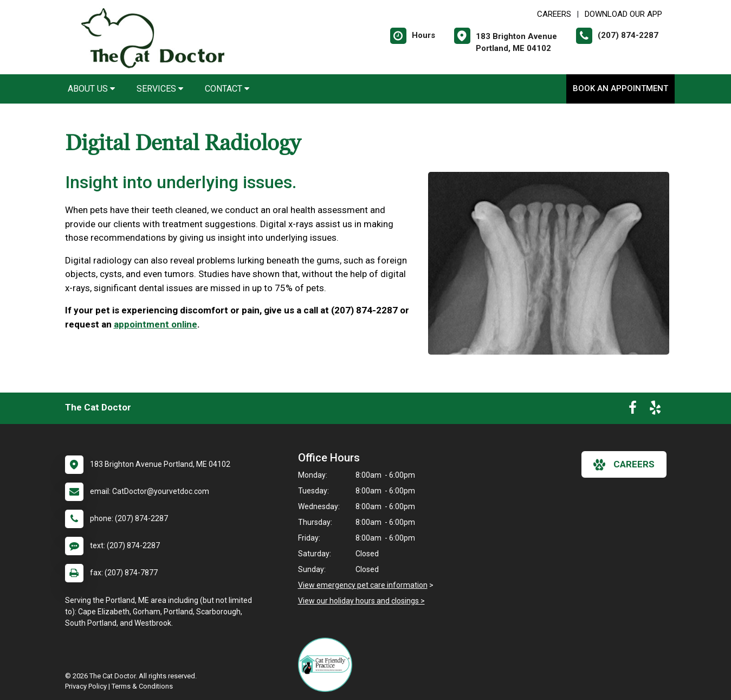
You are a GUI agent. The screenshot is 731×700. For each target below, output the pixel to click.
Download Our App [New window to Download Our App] (623, 14)
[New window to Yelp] (655, 410)
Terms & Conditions (142, 686)
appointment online (156, 324)
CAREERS (554, 14)
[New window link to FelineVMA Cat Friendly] (328, 665)
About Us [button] (91, 89)
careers (624, 465)
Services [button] (160, 89)
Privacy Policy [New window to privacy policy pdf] (86, 686)
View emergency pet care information (363, 585)
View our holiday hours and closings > (361, 601)
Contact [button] (227, 89)
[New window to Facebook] (633, 410)
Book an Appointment (620, 88)
